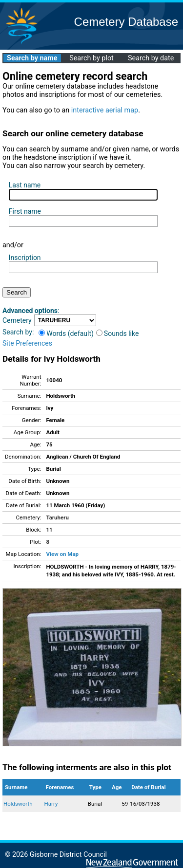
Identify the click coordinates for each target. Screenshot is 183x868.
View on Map (62, 554)
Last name (25, 185)
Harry (51, 804)
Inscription (25, 258)
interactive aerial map (105, 110)
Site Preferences (27, 343)
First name (25, 211)
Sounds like (118, 333)
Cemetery (17, 320)
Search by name (32, 58)
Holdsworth (18, 804)
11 (49, 530)
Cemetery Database (126, 22)
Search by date (151, 58)
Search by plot (91, 58)
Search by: (18, 332)
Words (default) (66, 333)
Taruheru (57, 517)
